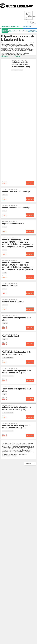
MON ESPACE (32, 23)
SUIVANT (30, 464)
